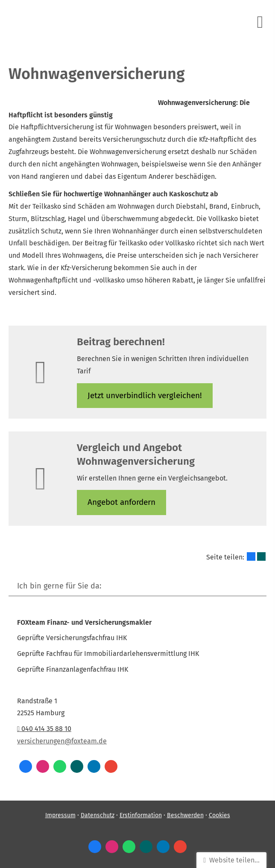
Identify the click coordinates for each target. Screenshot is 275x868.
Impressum (60, 815)
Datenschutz (98, 815)
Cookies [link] (219, 815)
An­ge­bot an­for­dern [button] (121, 502)
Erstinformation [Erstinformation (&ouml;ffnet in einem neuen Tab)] (141, 815)
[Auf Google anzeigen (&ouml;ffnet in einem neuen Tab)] (111, 766)
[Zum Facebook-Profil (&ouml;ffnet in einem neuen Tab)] (26, 766)
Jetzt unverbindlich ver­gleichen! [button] (145, 395)
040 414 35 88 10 (44, 729)
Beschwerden (185, 815)
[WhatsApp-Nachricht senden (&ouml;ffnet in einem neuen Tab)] (60, 766)
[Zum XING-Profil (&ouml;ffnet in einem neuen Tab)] (77, 766)
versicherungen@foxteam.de (62, 741)
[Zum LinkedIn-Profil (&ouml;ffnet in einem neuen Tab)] (94, 766)
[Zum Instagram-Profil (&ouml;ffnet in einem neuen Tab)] (43, 766)
